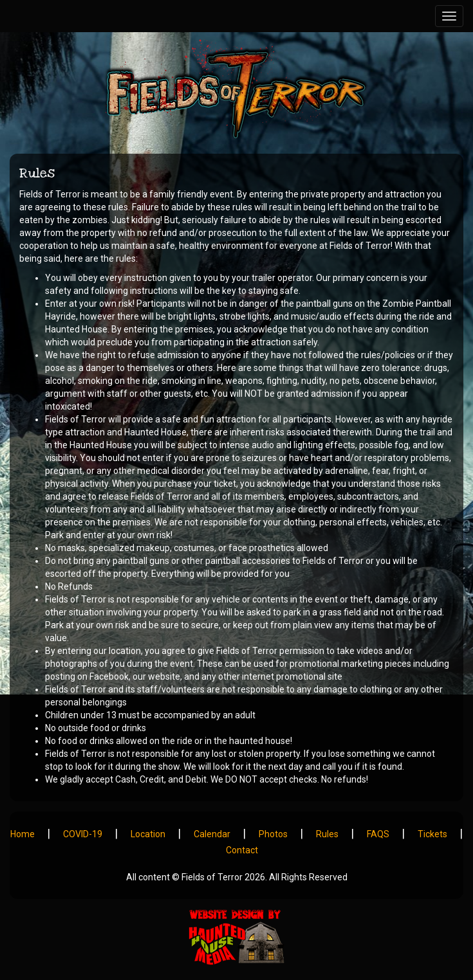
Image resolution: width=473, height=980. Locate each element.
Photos (273, 834)
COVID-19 (83, 834)
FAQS (378, 834)
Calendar (212, 834)
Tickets (432, 834)
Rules (327, 834)
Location (148, 834)
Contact (242, 850)
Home (23, 834)
